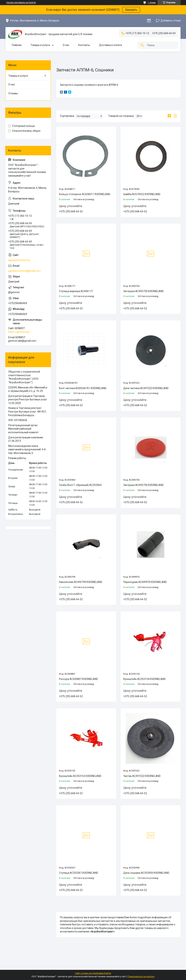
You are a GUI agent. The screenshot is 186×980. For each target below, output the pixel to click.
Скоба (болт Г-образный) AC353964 (80, 485)
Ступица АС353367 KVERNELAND (79, 873)
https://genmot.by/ (19, 332)
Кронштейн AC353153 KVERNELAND (80, 776)
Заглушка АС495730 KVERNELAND (143, 291)
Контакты (84, 45)
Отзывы (13, 93)
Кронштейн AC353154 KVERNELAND (144, 679)
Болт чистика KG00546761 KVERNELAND (83, 388)
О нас (66, 45)
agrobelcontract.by (19, 260)
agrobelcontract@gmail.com (25, 271)
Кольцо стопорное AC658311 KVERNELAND (85, 194)
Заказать (131, 10)
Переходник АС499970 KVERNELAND (145, 582)
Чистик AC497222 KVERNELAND (142, 776)
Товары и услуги (40, 45)
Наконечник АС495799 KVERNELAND (81, 582)
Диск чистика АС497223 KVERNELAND (146, 388)
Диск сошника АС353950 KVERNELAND (146, 873)
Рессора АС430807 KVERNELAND (78, 679)
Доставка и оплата (110, 45)
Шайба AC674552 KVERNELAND (142, 194)
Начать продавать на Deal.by (21, 3)
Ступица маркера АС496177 (76, 291)
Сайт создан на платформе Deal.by (93, 973)
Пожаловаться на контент (141, 977)
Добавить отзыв (171, 21)
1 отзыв (152, 3)
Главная (17, 45)
